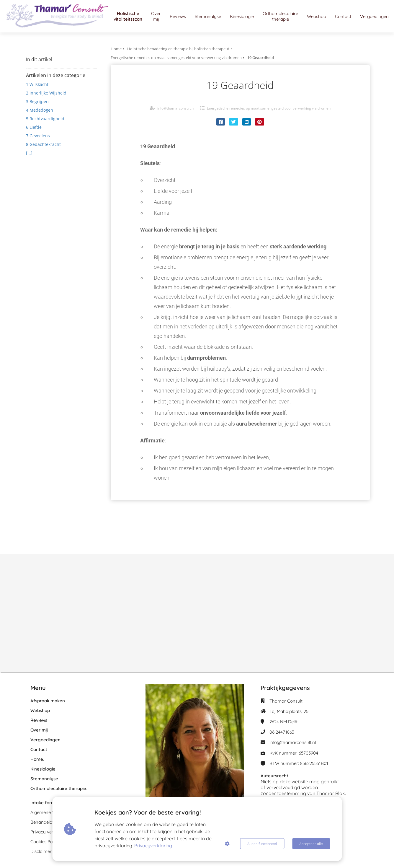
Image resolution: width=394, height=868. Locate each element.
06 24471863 (282, 732)
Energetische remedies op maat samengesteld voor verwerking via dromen (269, 108)
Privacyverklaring (153, 846)
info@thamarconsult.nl (176, 108)
